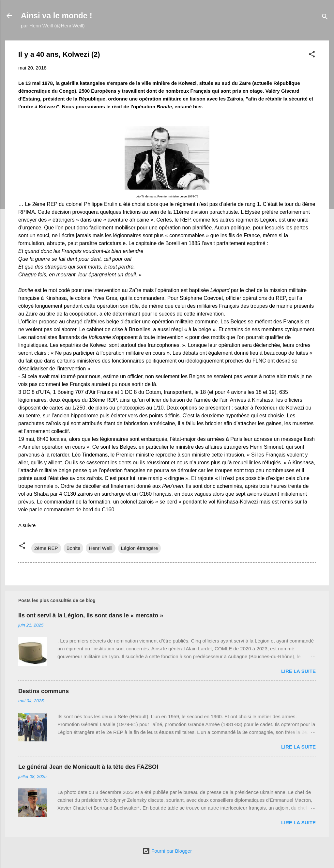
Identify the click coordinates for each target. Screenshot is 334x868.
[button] (312, 55)
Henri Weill (100, 548)
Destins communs (44, 691)
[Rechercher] (325, 18)
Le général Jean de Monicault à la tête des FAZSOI (88, 767)
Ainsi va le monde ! (57, 15)
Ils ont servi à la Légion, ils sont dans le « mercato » (91, 615)
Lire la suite (298, 671)
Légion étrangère (139, 548)
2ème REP (46, 548)
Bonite (74, 548)
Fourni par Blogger (167, 851)
